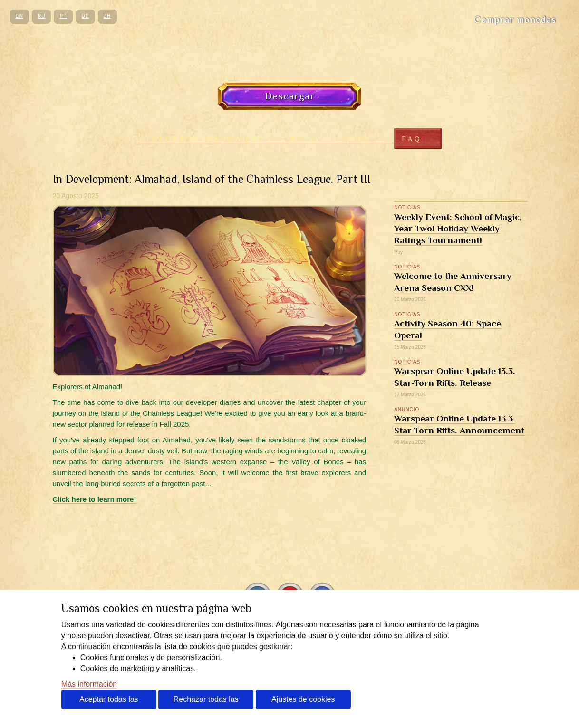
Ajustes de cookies (303, 699)
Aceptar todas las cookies (109, 702)
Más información (89, 684)
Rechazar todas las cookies (206, 702)
